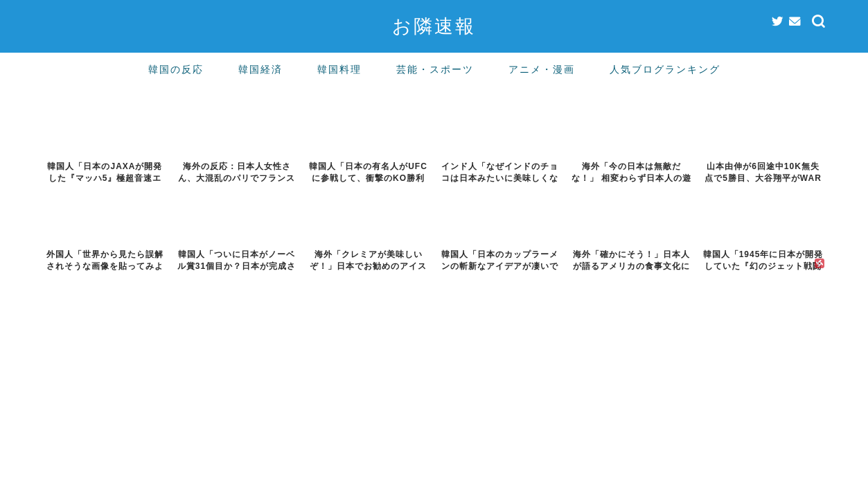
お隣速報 (434, 26)
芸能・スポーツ (435, 69)
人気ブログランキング (665, 69)
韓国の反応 (176, 69)
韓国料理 (339, 69)
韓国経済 (260, 69)
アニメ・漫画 (542, 69)
